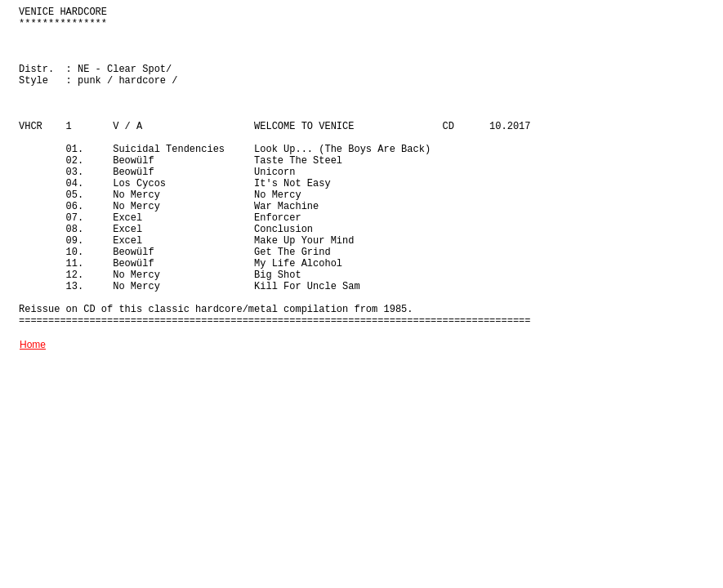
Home (33, 345)
